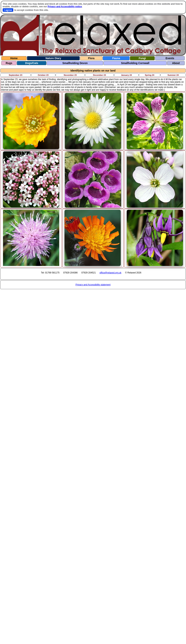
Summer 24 (173, 75)
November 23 (70, 75)
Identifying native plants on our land (93, 71)
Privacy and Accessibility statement (93, 285)
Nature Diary (53, 58)
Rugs (9, 63)
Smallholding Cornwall (135, 63)
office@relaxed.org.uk (111, 273)
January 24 (126, 75)
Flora (91, 58)
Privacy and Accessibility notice (65, 7)
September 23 (16, 75)
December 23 (99, 75)
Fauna (116, 58)
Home (14, 58)
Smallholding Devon (75, 63)
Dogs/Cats (32, 63)
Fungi (142, 58)
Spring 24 (150, 75)
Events (170, 58)
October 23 (43, 75)
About (176, 63)
